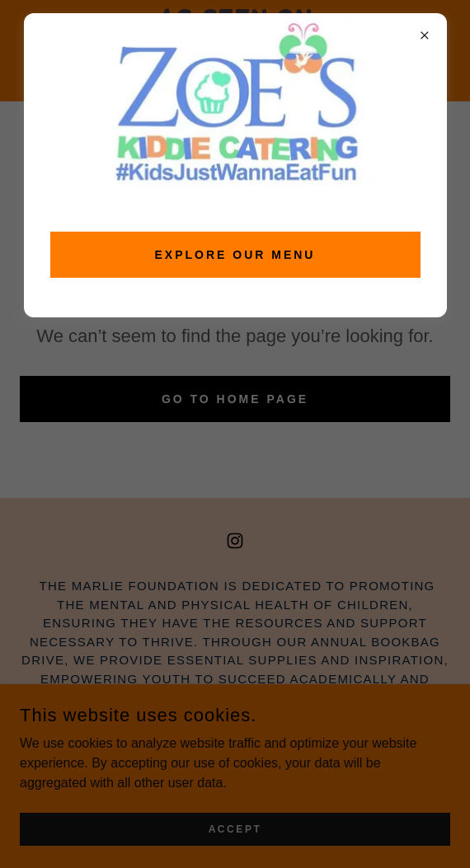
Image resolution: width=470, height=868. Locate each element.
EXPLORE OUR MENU (235, 255)
